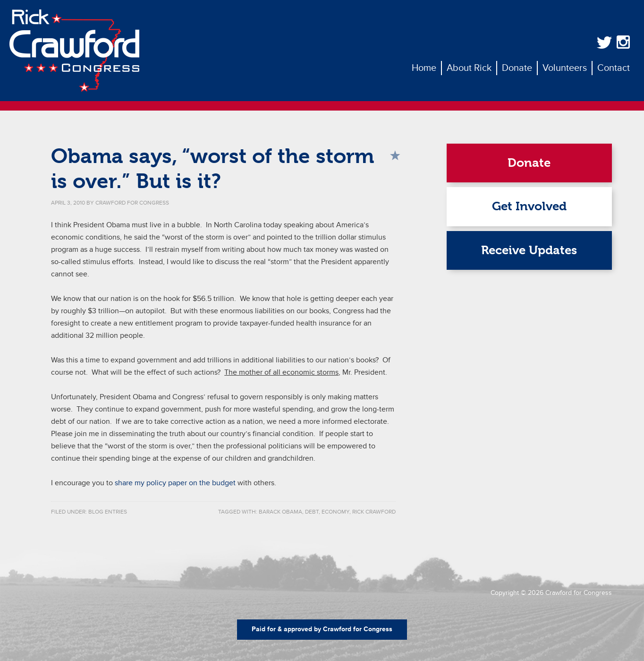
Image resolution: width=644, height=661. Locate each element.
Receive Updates (529, 250)
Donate (529, 163)
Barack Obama (280, 512)
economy (335, 512)
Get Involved (529, 206)
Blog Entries (108, 512)
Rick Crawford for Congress (74, 51)
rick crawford (374, 512)
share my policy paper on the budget (175, 483)
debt (312, 512)
